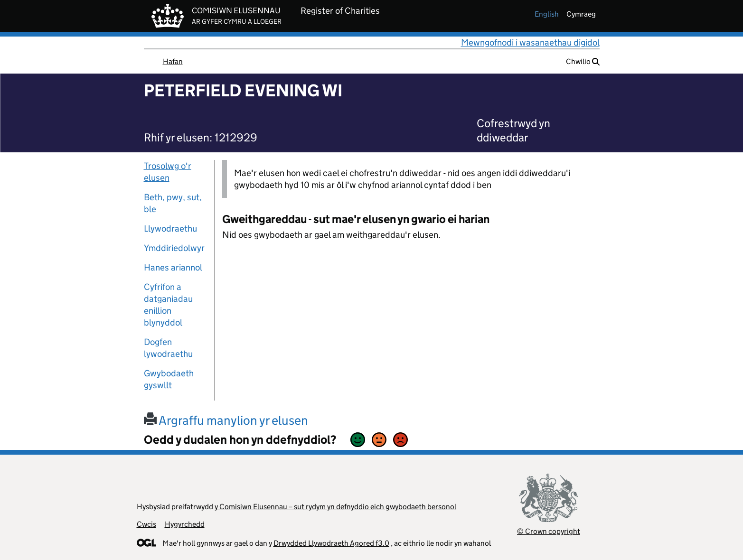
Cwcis (146, 524)
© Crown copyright (549, 531)
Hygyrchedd (185, 524)
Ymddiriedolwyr (174, 248)
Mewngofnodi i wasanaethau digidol (530, 42)
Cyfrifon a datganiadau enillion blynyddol (168, 305)
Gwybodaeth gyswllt (169, 379)
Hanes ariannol (173, 267)
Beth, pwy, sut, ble (173, 203)
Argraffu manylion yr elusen (226, 420)
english (547, 14)
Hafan (173, 61)
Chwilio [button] (583, 61)
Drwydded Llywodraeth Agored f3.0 (331, 543)
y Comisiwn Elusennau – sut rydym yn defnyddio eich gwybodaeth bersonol (335, 507)
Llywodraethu (170, 229)
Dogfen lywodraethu (168, 348)
